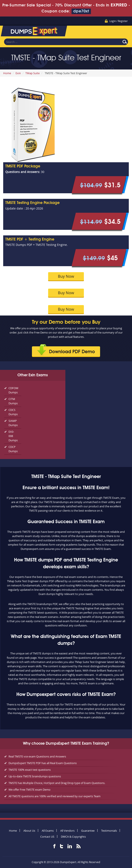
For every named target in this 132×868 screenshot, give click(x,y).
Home (7, 73)
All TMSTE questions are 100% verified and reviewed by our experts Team (55, 796)
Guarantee (88, 831)
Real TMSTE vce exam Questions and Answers (37, 756)
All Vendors (67, 831)
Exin (18, 73)
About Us (29, 831)
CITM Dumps (13, 401)
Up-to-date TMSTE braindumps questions (35, 776)
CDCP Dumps (13, 449)
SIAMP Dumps (13, 423)
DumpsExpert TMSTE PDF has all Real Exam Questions (43, 763)
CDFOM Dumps (13, 390)
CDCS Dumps (13, 412)
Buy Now (66, 276)
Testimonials (109, 831)
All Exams (48, 831)
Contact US (47, 837)
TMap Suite (32, 73)
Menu (125, 32)
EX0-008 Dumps (13, 436)
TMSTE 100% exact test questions (30, 770)
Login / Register (119, 21)
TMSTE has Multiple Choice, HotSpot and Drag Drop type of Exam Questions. (57, 783)
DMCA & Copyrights (73, 837)
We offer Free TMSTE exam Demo (29, 790)
